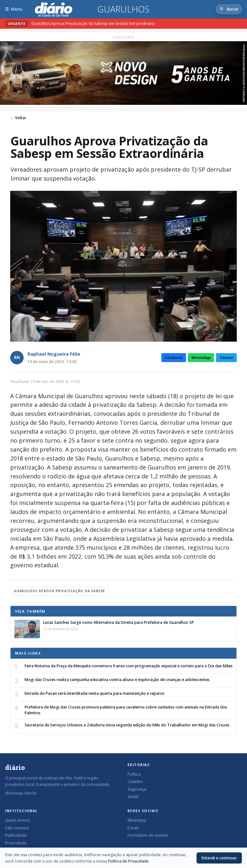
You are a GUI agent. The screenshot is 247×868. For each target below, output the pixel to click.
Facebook (174, 357)
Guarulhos (123, 9)
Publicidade (16, 835)
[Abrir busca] (229, 9)
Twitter (226, 357)
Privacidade (16, 843)
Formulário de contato (148, 835)
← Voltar (18, 118)
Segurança (137, 789)
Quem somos (17, 820)
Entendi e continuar (219, 858)
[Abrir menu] (14, 9)
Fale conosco (17, 828)
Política (134, 774)
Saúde (133, 797)
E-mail (133, 828)
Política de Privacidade (128, 861)
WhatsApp (201, 357)
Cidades (135, 782)
